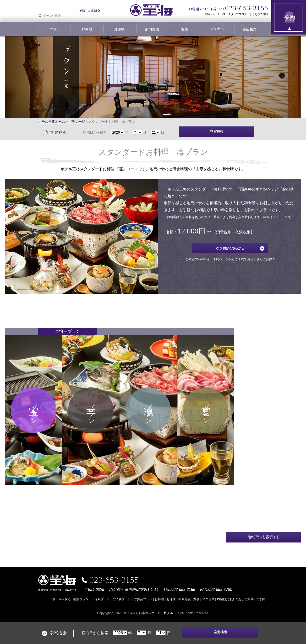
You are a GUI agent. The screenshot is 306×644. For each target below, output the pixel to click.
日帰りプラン (101, 599)
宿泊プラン (81, 599)
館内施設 (185, 599)
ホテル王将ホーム (52, 122)
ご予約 (261, 599)
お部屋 (171, 599)
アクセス (208, 599)
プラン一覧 (77, 122)
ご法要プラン (122, 599)
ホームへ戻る (61, 599)
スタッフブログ (238, 14)
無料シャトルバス (215, 14)
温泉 (196, 599)
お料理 (159, 599)
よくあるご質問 (259, 14)
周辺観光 (223, 599)
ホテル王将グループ (165, 613)
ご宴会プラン (143, 599)
